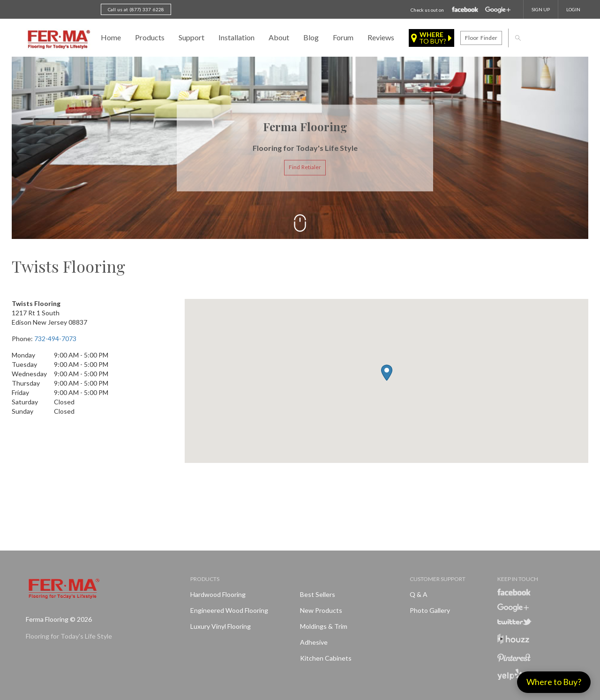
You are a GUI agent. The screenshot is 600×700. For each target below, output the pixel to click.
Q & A (419, 594)
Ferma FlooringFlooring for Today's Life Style (57, 40)
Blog (311, 37)
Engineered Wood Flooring (229, 610)
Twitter (514, 622)
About (279, 37)
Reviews (381, 37)
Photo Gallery (430, 610)
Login (573, 9)
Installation (236, 37)
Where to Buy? (554, 682)
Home (111, 37)
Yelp (510, 674)
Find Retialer (305, 168)
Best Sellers (318, 594)
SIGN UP (541, 9)
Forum (343, 37)
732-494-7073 (55, 339)
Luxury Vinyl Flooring (221, 626)
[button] (387, 373)
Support (191, 37)
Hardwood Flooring (218, 594)
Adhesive (314, 642)
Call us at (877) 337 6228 (136, 9)
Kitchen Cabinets (326, 658)
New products (321, 610)
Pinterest (514, 658)
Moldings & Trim (324, 626)
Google (498, 10)
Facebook (465, 10)
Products (150, 37)
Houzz (513, 640)
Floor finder (481, 38)
